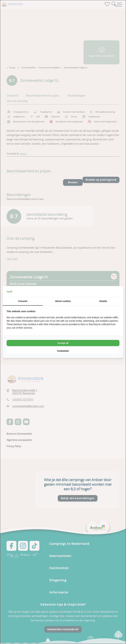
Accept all (63, 343)
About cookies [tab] (63, 301)
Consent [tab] (23, 301)
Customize (63, 351)
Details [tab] (103, 301)
